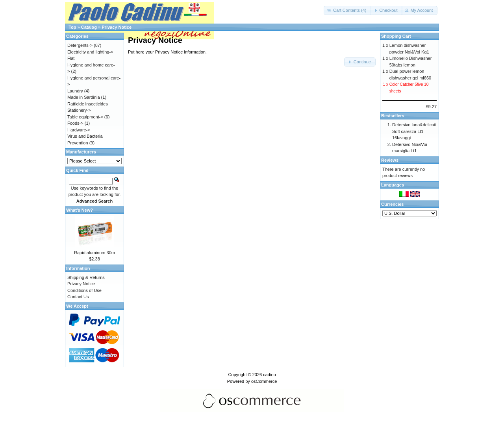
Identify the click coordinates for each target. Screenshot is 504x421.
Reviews (390, 160)
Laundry (75, 91)
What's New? (80, 210)
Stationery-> (79, 110)
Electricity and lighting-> (90, 52)
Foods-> (75, 123)
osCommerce (264, 381)
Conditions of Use (84, 290)
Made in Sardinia (84, 97)
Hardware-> (79, 130)
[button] (347, 10)
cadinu (269, 375)
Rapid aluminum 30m (94, 253)
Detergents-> (80, 45)
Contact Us (78, 297)
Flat (71, 58)
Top (72, 27)
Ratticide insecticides (88, 104)
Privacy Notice (117, 27)
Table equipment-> (85, 117)
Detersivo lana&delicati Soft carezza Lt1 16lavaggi (414, 131)
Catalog (89, 27)
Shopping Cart (396, 36)
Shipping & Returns (86, 277)
